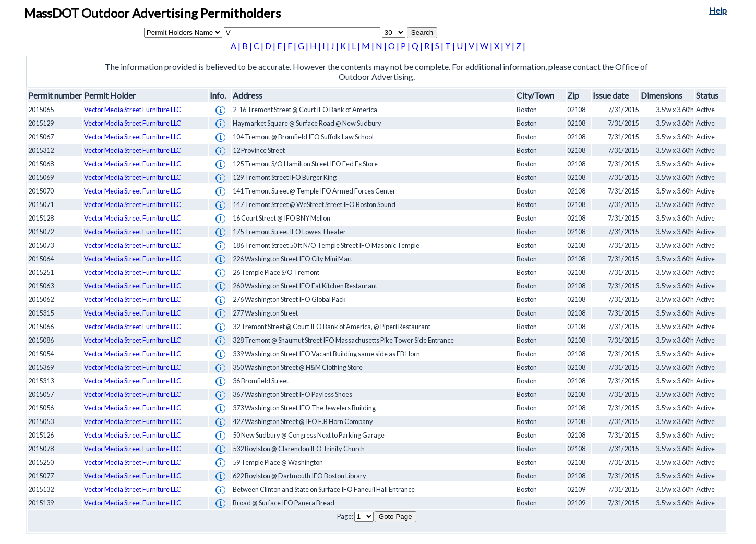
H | (316, 46)
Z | (521, 46)
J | (335, 46)
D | (271, 46)
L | (357, 46)
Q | (418, 46)
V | (474, 46)
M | (369, 46)
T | (451, 46)
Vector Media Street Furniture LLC (133, 110)
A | (236, 46)
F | (293, 46)
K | (346, 46)
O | (394, 46)
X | (500, 46)
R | (430, 46)
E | (282, 46)
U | (463, 46)
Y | (511, 46)
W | (487, 46)
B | (248, 46)
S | (440, 46)
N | (382, 46)
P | (406, 46)
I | (327, 46)
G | (304, 46)
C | (259, 46)
